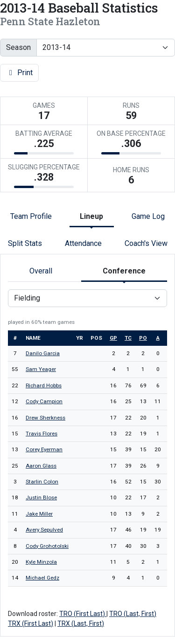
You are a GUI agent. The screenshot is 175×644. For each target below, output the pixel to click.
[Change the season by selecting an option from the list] (106, 48)
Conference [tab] (124, 271)
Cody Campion (44, 401)
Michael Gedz (42, 578)
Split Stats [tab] (25, 243)
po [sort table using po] (143, 338)
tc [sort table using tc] (128, 338)
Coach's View (146, 243)
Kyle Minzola (41, 562)
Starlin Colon (42, 482)
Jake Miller (39, 514)
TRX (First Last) (31, 623)
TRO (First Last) (83, 614)
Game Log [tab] (148, 216)
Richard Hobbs (44, 385)
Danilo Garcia (43, 353)
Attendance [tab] (83, 243)
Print (19, 73)
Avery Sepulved (44, 530)
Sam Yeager (41, 369)
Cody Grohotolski (47, 546)
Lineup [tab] (91, 216)
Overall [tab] (41, 271)
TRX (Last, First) (81, 623)
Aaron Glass (41, 466)
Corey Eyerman (44, 449)
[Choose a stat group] (87, 298)
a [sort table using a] (158, 338)
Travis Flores (42, 434)
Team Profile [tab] (31, 216)
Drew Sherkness (45, 418)
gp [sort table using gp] (113, 338)
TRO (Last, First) (133, 614)
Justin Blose (41, 497)
